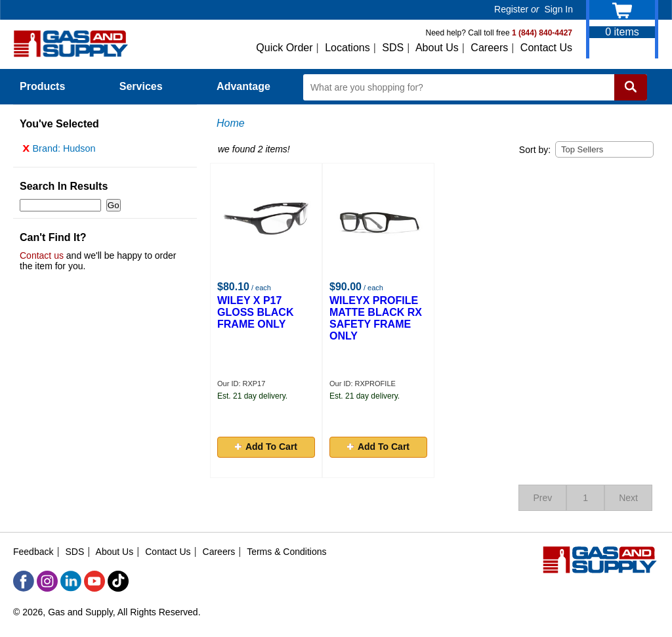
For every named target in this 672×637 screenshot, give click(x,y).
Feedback (33, 552)
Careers (489, 48)
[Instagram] (47, 581)
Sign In (558, 9)
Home (231, 123)
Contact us (42, 259)
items (622, 32)
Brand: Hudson (59, 152)
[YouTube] (94, 581)
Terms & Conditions (286, 552)
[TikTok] (118, 581)
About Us (437, 48)
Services (148, 86)
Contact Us (546, 48)
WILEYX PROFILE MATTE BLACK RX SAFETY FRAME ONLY (376, 318)
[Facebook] (24, 581)
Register (511, 9)
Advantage (243, 86)
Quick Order (284, 48)
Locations (347, 48)
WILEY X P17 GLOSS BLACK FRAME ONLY (255, 312)
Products (50, 86)
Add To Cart (266, 447)
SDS (393, 48)
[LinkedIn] (71, 581)
